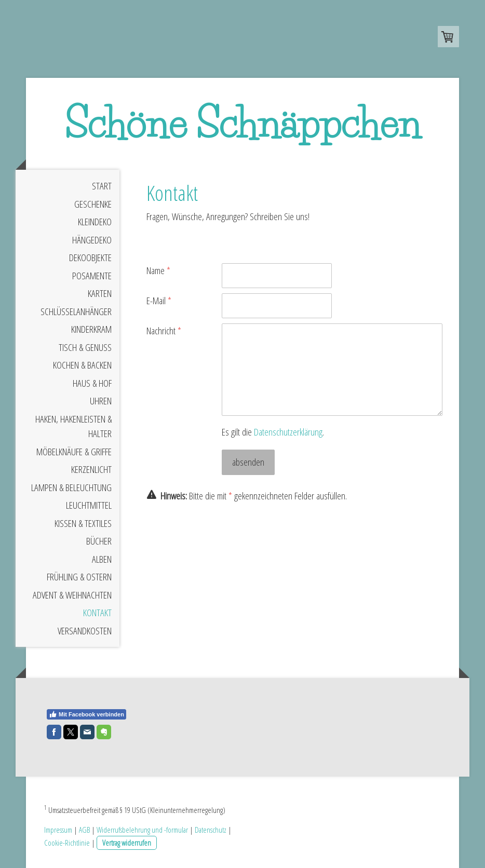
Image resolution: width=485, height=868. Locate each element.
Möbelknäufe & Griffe (74, 452)
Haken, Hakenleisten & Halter (73, 426)
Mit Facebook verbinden (86, 715)
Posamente (92, 276)
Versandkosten (85, 631)
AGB (84, 830)
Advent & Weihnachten (72, 595)
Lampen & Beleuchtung (71, 487)
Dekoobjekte (90, 258)
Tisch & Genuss (85, 347)
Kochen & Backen (82, 365)
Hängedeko (92, 240)
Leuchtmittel (89, 506)
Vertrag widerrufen (127, 843)
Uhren (101, 401)
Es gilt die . (273, 432)
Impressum (58, 830)
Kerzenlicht (91, 470)
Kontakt (97, 613)
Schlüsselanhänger (76, 311)
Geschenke (93, 204)
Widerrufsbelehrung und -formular (142, 830)
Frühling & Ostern (79, 577)
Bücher (99, 541)
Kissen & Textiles (83, 523)
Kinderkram (91, 330)
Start (102, 186)
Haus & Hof (92, 383)
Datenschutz (211, 830)
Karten (100, 294)
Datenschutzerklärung (288, 432)
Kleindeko (95, 222)
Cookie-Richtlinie (67, 843)
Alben (102, 559)
